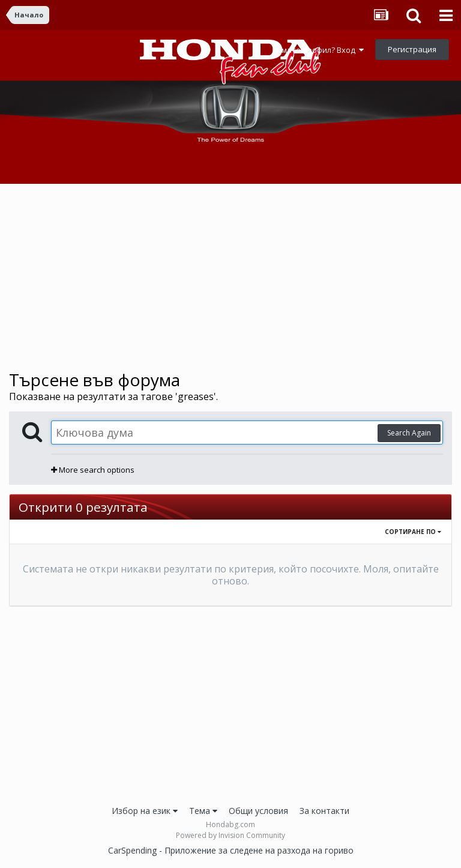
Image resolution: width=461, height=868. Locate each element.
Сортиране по (413, 532)
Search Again (409, 433)
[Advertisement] (230, 277)
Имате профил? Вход (320, 50)
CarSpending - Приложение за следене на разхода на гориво (231, 850)
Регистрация (412, 49)
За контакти (324, 811)
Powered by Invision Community (230, 835)
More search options (93, 470)
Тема (203, 811)
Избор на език (145, 811)
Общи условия (258, 811)
